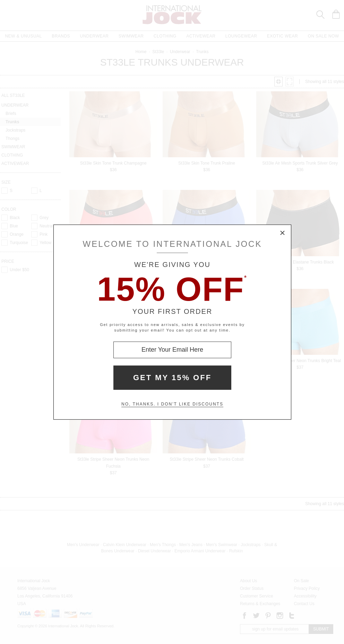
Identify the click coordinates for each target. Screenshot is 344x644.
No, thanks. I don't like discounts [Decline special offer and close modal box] (172, 404)
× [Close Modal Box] (283, 233)
